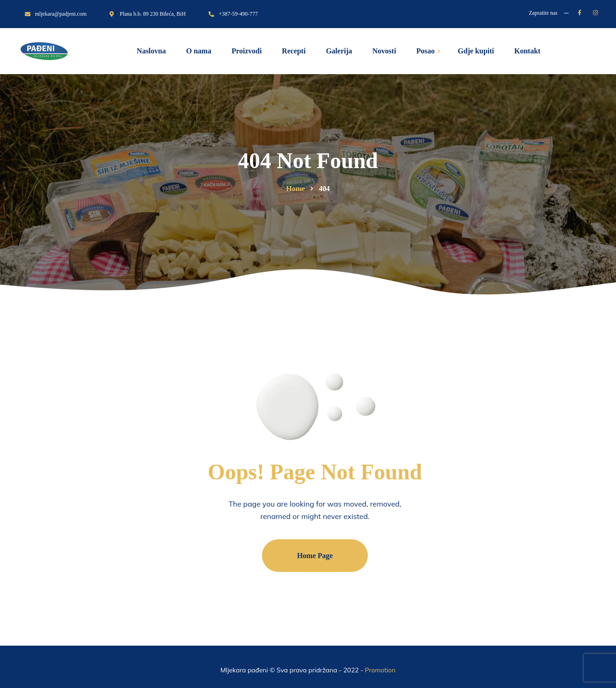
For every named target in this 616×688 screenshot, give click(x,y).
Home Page (315, 556)
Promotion (381, 670)
